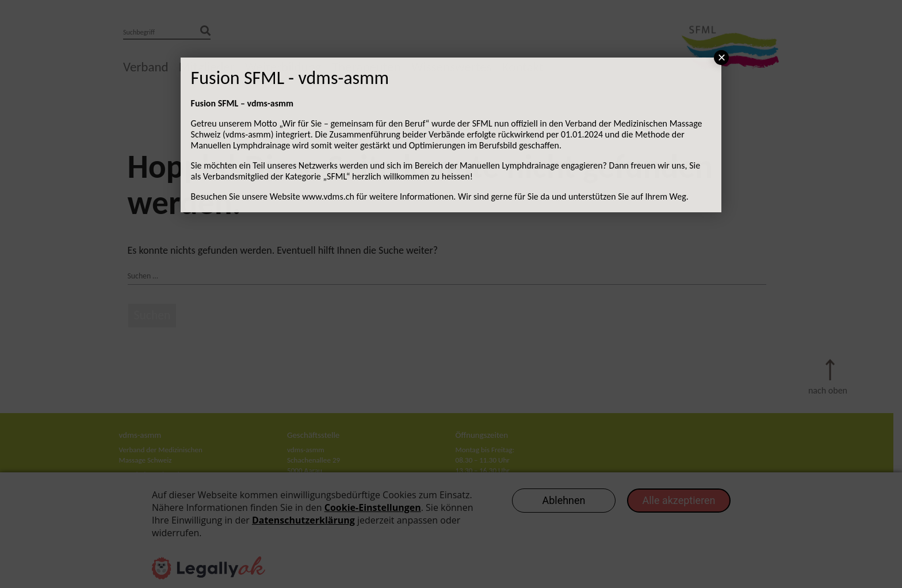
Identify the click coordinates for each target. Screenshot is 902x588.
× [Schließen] (721, 58)
